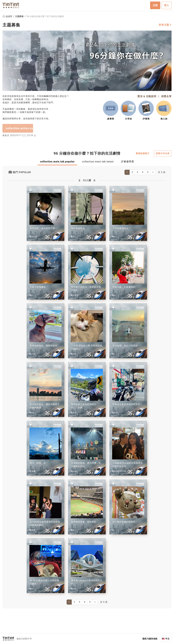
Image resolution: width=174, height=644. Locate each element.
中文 (167, 638)
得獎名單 (166, 96)
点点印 (8, 16)
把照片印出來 (163, 153)
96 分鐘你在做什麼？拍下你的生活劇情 (45, 16)
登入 (166, 5)
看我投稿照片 (143, 153)
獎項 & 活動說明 (147, 96)
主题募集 (20, 16)
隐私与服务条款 (150, 638)
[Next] (153, 172)
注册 (155, 5)
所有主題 (165, 25)
